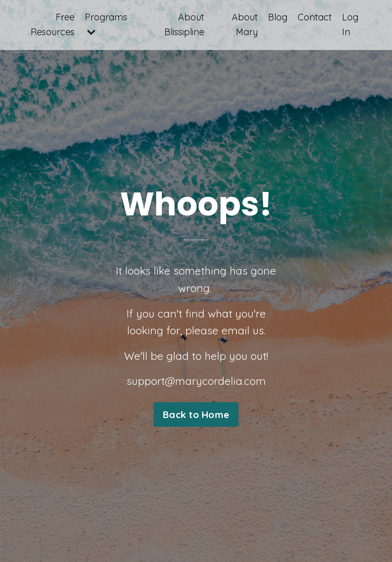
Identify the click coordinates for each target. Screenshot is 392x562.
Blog (278, 17)
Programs (106, 24)
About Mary (245, 25)
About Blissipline (184, 25)
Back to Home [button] (196, 414)
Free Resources (53, 25)
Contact (315, 17)
